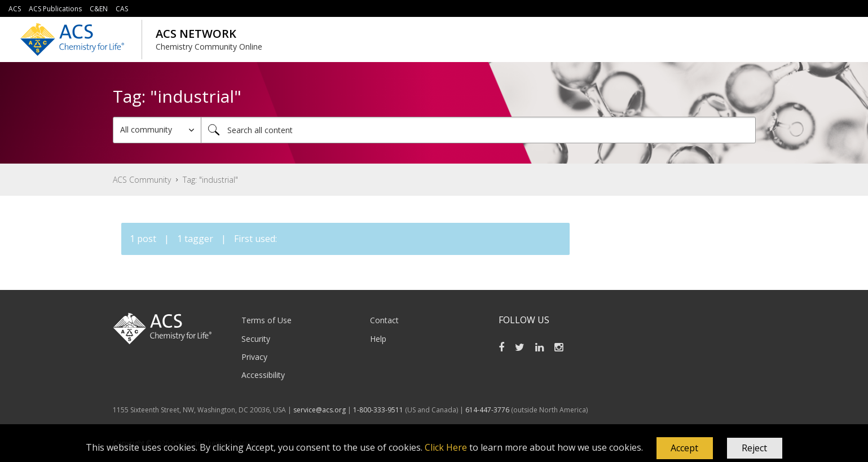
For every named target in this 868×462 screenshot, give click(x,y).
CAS (122, 9)
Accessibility (263, 375)
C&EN (99, 9)
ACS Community (142, 180)
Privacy (254, 357)
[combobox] (478, 130)
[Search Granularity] (157, 130)
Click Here (446, 447)
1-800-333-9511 (378, 410)
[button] (685, 448)
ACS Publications (55, 9)
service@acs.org (320, 410)
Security (256, 339)
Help (378, 339)
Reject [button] (754, 448)
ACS (15, 9)
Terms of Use (266, 320)
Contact (384, 320)
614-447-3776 (488, 410)
